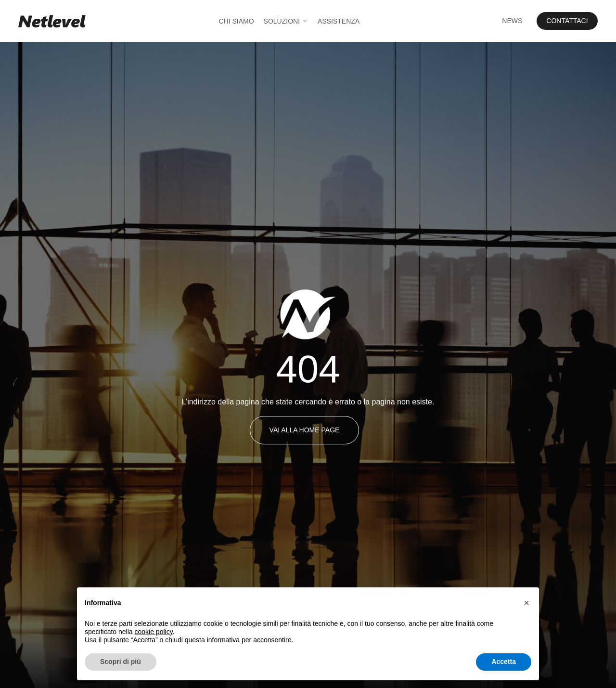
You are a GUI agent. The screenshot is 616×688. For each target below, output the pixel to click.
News (512, 21)
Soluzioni (286, 21)
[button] (526, 603)
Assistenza (339, 21)
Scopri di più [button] (121, 662)
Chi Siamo (236, 21)
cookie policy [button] (154, 632)
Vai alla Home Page (305, 430)
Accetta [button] (504, 662)
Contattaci (567, 21)
